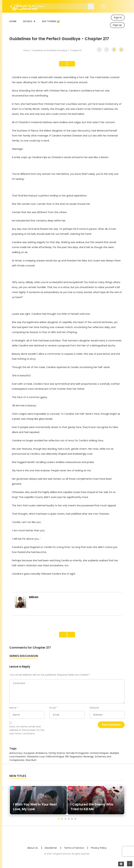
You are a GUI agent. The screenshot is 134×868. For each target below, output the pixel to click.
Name (13, 711)
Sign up (117, 25)
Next (73, 65)
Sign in (118, 17)
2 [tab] (62, 823)
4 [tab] (69, 823)
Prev (61, 65)
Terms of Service (74, 851)
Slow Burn (31, 764)
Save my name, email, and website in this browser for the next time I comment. (27, 734)
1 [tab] (59, 823)
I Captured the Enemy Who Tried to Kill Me (92, 810)
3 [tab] (65, 823)
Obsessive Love (36, 760)
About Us (33, 851)
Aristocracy (16, 757)
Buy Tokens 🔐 (51, 21)
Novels (28, 21)
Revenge (89, 760)
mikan (34, 599)
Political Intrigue (55, 760)
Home (13, 21)
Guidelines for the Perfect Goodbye (50, 50)
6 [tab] (75, 823)
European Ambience (36, 757)
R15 (67, 760)
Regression (76, 760)
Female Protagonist (77, 757)
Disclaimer (51, 851)
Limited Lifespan (99, 757)
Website (94, 711)
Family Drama (57, 757)
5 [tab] (72, 823)
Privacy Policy (99, 851)
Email (53, 711)
